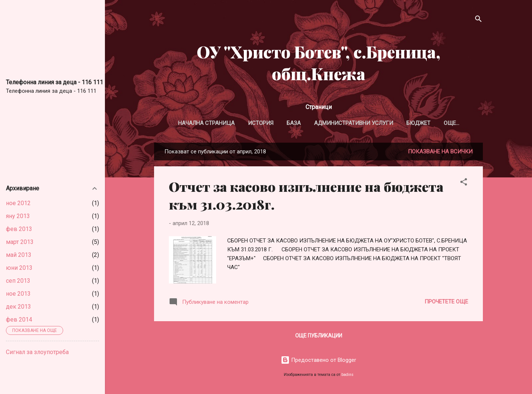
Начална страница (206, 123)
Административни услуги (354, 123)
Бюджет (418, 123)
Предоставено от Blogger (318, 360)
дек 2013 (18, 307)
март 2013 (20, 242)
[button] (464, 183)
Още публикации (319, 336)
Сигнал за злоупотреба (37, 352)
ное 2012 (18, 203)
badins (347, 375)
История (261, 123)
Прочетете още (446, 302)
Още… (451, 123)
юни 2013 (19, 268)
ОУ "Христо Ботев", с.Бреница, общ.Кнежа (318, 62)
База (294, 123)
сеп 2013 (18, 281)
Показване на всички (440, 152)
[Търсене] (478, 20)
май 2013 (19, 255)
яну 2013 (18, 216)
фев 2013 (19, 229)
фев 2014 (19, 320)
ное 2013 (18, 294)
